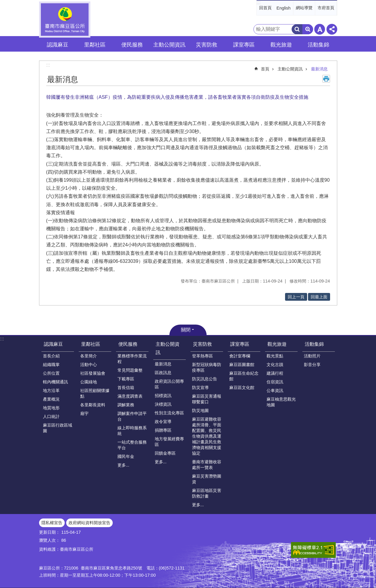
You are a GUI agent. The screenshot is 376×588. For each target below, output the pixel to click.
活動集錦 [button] (318, 45)
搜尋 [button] (297, 29)
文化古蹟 (275, 365)
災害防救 (202, 344)
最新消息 (319, 69)
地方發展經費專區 (169, 442)
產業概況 (51, 399)
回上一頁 (296, 297)
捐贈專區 (163, 430)
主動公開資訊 (290, 69)
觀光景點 (275, 356)
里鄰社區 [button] (95, 45)
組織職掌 (51, 365)
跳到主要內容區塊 (3, 3)
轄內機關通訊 (55, 382)
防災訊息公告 (205, 379)
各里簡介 (89, 356)
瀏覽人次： (49, 540)
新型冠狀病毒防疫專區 (207, 367)
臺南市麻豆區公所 (65, 20)
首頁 (265, 69)
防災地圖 (200, 410)
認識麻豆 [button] (58, 45)
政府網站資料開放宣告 (89, 523)
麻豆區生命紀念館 (244, 376)
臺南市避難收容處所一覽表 (207, 465)
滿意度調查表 (130, 396)
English (283, 8)
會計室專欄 (240, 356)
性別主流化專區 (169, 413)
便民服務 (128, 344)
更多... (123, 465)
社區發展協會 (93, 373)
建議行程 (275, 373)
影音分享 (312, 365)
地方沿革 (51, 391)
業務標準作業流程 (132, 359)
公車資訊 (275, 391)
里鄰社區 (91, 344)
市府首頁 (326, 8)
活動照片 (312, 356)
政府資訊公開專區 (169, 384)
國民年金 (126, 456)
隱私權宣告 (52, 523)
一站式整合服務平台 (132, 445)
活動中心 (89, 365)
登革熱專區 (202, 356)
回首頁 (265, 8)
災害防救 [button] (207, 45)
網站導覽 (304, 8)
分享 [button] (332, 29)
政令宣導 (163, 422)
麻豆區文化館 (242, 388)
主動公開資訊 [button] (169, 45)
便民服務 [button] (132, 45)
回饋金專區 (165, 453)
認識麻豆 (53, 344)
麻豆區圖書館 (242, 365)
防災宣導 (200, 388)
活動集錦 (314, 344)
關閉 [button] (186, 330)
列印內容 (326, 79)
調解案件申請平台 (132, 416)
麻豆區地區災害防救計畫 (207, 493)
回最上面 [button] (319, 297)
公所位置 (51, 373)
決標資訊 (163, 404)
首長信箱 (126, 388)
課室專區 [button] (244, 45)
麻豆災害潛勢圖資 (207, 479)
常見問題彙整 (130, 370)
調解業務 (126, 405)
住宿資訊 (275, 382)
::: (258, 3)
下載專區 (126, 379)
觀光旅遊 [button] (281, 45)
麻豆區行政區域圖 (58, 428)
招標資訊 (163, 396)
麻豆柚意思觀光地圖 (281, 402)
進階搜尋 (308, 29)
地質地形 (51, 408)
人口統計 (51, 416)
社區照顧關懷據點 (95, 393)
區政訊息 (163, 373)
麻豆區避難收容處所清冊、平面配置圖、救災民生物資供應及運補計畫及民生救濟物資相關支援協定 (207, 436)
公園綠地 (89, 382)
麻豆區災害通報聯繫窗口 (207, 399)
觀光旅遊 (277, 344)
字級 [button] (320, 29)
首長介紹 (51, 356)
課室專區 (240, 344)
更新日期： (49, 532)
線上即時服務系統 (132, 431)
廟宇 (84, 413)
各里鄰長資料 (93, 405)
